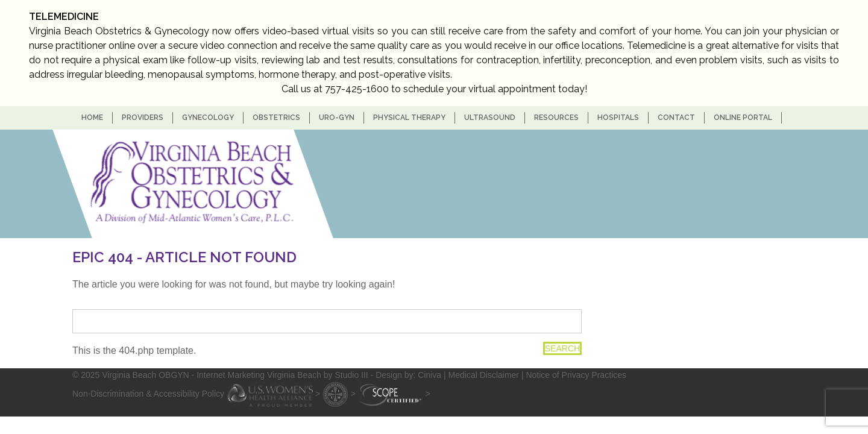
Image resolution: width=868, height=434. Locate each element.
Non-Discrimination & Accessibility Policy (148, 394)
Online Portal (743, 118)
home (92, 118)
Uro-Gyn (337, 118)
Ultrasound (490, 118)
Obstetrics (276, 118)
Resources (556, 118)
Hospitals (618, 118)
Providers (143, 118)
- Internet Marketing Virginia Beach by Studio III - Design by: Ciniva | (320, 375)
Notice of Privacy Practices (576, 375)
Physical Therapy (409, 118)
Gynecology (208, 118)
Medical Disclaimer (484, 375)
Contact (676, 118)
